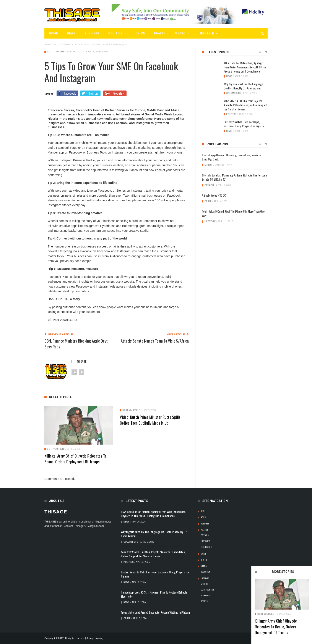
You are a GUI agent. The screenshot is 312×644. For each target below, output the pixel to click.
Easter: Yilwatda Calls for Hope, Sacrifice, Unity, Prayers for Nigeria (244, 124)
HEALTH (160, 33)
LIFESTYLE (206, 33)
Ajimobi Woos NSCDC (214, 195)
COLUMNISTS (233, 93)
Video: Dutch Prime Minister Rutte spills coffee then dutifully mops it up (150, 420)
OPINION (209, 185)
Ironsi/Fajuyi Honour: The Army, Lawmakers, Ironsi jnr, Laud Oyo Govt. (232, 157)
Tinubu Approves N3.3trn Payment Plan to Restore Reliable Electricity (154, 594)
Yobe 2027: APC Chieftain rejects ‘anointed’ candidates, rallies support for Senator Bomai (245, 105)
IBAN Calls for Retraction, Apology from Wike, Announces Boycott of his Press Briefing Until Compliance (245, 67)
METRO (180, 33)
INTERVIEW (206, 541)
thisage (89, 52)
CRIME (140, 33)
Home (53, 33)
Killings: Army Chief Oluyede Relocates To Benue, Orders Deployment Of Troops (287, 626)
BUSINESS (92, 33)
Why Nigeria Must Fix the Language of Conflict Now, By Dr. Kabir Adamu (245, 86)
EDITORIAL (205, 535)
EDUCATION (206, 571)
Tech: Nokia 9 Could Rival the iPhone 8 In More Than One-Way (234, 213)
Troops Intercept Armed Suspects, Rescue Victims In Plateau (155, 612)
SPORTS (204, 601)
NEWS (71, 33)
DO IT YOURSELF (277, 614)
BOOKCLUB (205, 595)
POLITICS (115, 33)
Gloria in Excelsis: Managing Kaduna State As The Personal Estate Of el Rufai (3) (235, 177)
